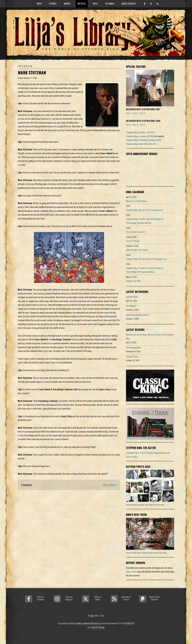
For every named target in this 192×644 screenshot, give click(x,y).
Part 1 (129, 113)
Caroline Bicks (132, 297)
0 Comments (27, 485)
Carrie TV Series (133, 241)
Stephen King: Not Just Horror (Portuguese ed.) (146, 259)
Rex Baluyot (131, 306)
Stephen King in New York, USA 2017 (141, 144)
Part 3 (142, 113)
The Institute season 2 (136, 232)
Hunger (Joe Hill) (133, 281)
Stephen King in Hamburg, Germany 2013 (144, 140)
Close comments (110, 485)
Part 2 (135, 113)
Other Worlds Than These (137, 250)
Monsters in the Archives (137, 201)
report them (131, 572)
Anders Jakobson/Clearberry (88, 623)
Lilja (92, 616)
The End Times (132, 357)
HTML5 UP (129, 623)
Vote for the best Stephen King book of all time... (147, 553)
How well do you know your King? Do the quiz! (145, 505)
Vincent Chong (98, 627)
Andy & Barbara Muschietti (137, 315)
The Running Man (133, 347)
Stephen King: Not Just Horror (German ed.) (145, 210)
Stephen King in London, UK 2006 (140, 132)
